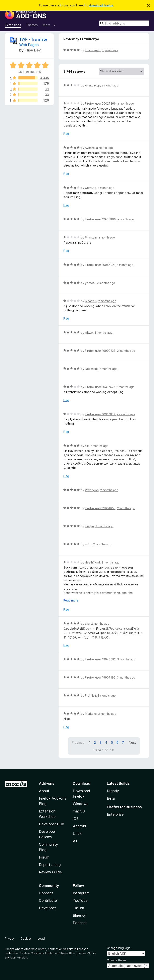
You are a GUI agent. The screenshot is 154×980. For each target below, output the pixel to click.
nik (87, 446)
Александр (93, 85)
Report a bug (50, 865)
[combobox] (124, 23)
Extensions (13, 25)
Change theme (117, 960)
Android (79, 826)
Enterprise (115, 814)
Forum (44, 857)
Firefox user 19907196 (100, 677)
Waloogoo (92, 490)
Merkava (91, 714)
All (75, 841)
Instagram (81, 893)
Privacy (10, 938)
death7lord (92, 562)
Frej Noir (91, 696)
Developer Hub (51, 824)
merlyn (89, 526)
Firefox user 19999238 (100, 351)
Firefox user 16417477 (100, 387)
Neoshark (91, 369)
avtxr (88, 544)
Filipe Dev (32, 50)
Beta (111, 798)
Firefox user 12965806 (100, 219)
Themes (32, 25)
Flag (66, 134)
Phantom (91, 237)
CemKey (91, 188)
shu (87, 624)
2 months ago (106, 283)
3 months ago (126, 659)
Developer (47, 908)
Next (132, 742)
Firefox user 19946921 (100, 265)
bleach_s (91, 301)
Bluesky (79, 915)
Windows (81, 804)
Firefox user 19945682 (100, 659)
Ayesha (90, 148)
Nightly (113, 791)
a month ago (110, 85)
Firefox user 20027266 (100, 103)
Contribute (48, 900)
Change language (119, 948)
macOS (79, 811)
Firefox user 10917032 (100, 414)
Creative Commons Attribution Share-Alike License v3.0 (56, 953)
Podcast (80, 923)
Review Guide (50, 872)
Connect (46, 893)
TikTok (79, 908)
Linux (77, 833)
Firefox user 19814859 (100, 508)
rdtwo (89, 333)
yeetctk (90, 283)
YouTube (80, 900)
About (44, 791)
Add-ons (47, 783)
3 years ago (110, 50)
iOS (76, 819)
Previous (78, 742)
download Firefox (101, 5)
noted (42, 949)
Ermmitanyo (93, 50)
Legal (41, 938)
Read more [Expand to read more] (71, 600)
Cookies (26, 938)
